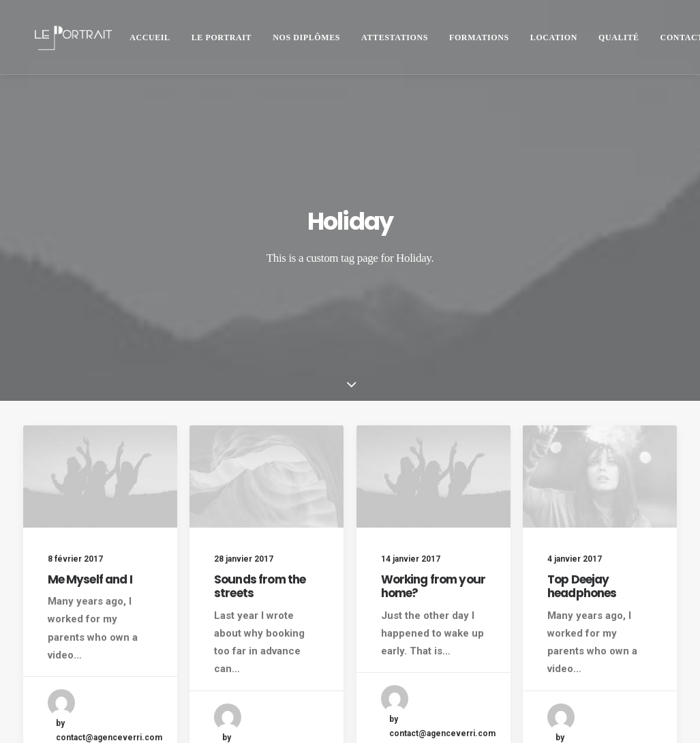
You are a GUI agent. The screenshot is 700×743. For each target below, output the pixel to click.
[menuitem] (150, 37)
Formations (479, 37)
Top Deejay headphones (582, 491)
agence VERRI (240, 716)
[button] (100, 359)
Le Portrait (222, 37)
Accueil (150, 37)
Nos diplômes (306, 37)
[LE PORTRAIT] (72, 37)
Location (554, 37)
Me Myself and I (90, 461)
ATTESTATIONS (395, 37)
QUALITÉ (619, 37)
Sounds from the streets (260, 468)
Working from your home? (433, 471)
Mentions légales (60, 716)
